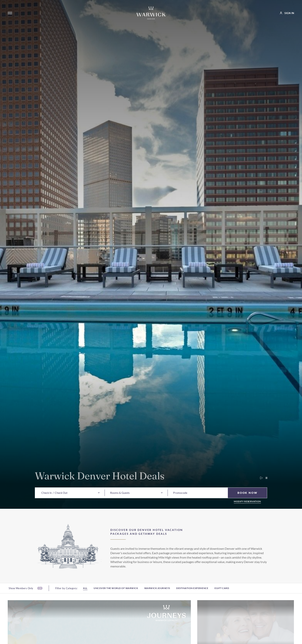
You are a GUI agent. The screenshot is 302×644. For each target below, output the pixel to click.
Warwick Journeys (157, 590)
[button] (47, 493)
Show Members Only (21, 590)
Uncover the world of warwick (116, 590)
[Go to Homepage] (151, 13)
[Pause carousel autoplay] (265, 478)
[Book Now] (247, 493)
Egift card (222, 590)
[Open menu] (10, 13)
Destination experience (192, 590)
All (85, 590)
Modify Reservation (247, 501)
